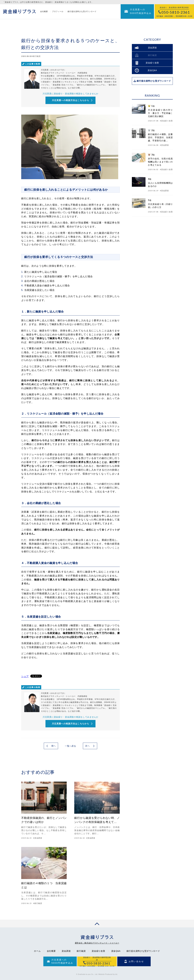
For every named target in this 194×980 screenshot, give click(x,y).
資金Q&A (116, 951)
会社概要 (44, 12)
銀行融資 (81, 951)
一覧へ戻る (70, 746)
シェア (25, 676)
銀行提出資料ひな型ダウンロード (82, 12)
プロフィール (58, 12)
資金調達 (66, 951)
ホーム (37, 951)
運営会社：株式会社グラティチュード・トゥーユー (97, 943)
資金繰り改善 (98, 951)
